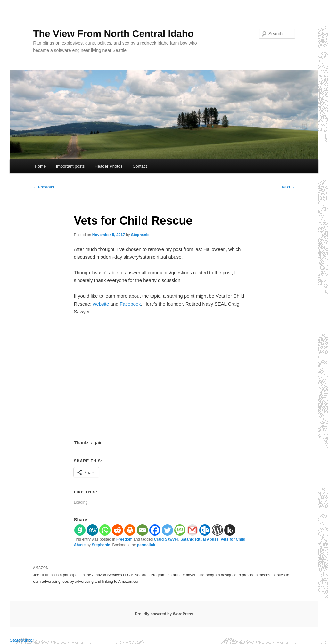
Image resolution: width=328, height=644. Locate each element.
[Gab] (80, 530)
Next (288, 187)
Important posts (70, 166)
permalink (146, 545)
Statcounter (22, 640)
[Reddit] (117, 530)
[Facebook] (155, 530)
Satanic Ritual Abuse (199, 539)
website (101, 304)
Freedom (124, 539)
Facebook (130, 304)
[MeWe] (92, 530)
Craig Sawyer (166, 539)
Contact (140, 166)
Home (40, 166)
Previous (44, 187)
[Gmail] (192, 530)
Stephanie (140, 235)
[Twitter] (167, 530)
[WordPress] (217, 530)
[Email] (142, 530)
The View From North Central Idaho (113, 33)
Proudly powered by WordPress (164, 614)
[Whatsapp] (105, 530)
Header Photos (109, 166)
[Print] (130, 530)
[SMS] (180, 530)
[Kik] (230, 530)
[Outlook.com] (205, 530)
